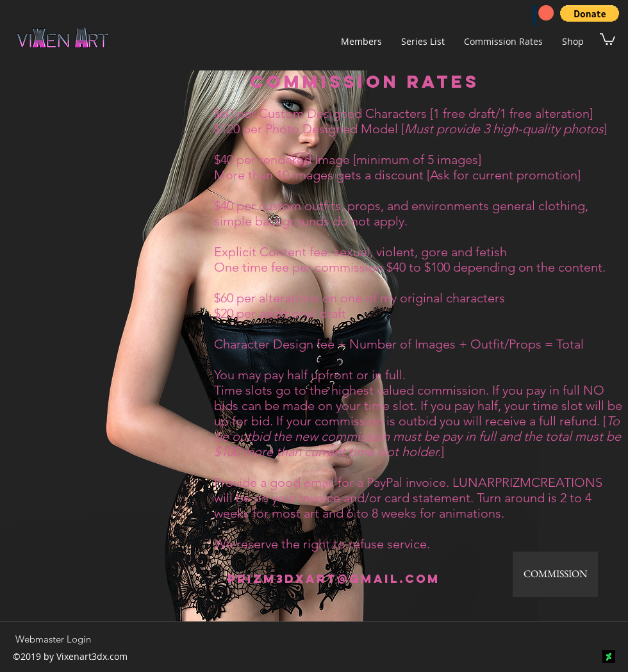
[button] (590, 13)
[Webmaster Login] (53, 639)
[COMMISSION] (555, 574)
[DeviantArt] (609, 657)
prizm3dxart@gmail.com (334, 579)
